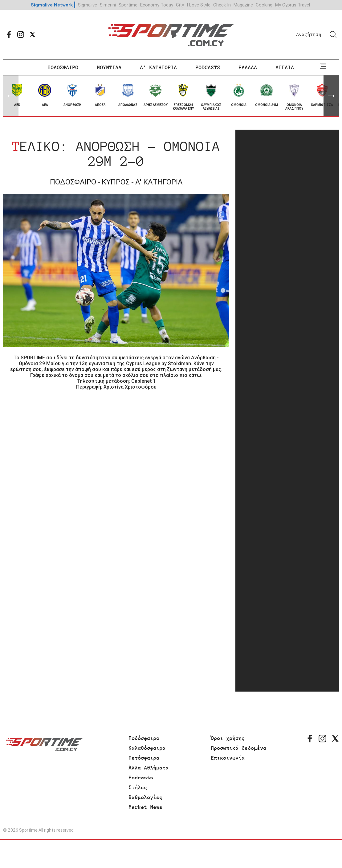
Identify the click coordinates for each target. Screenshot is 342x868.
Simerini (108, 5)
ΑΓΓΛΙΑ (285, 67)
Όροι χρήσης (228, 738)
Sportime (128, 5)
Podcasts (141, 777)
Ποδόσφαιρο (144, 738)
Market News (146, 807)
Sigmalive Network (52, 5)
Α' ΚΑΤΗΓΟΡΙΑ (159, 67)
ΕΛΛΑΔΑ (248, 67)
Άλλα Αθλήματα (149, 768)
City (180, 5)
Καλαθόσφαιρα (147, 748)
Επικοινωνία (228, 758)
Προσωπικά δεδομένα (239, 748)
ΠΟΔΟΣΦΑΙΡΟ (63, 67)
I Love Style (199, 5)
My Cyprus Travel (293, 5)
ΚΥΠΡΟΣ (116, 182)
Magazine (243, 5)
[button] (331, 96)
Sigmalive (88, 5)
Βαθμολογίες (146, 797)
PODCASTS (208, 67)
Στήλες (138, 787)
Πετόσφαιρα (144, 758)
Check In (222, 5)
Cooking (264, 5)
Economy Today (157, 5)
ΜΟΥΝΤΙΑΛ (109, 67)
